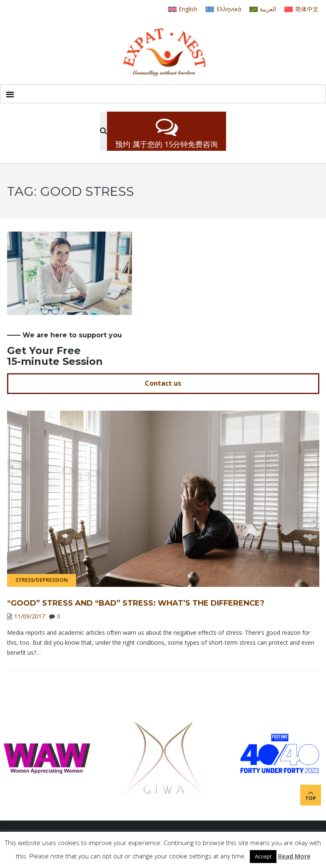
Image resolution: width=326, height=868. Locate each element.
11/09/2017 (30, 616)
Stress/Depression (42, 580)
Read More (294, 856)
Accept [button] (263, 856)
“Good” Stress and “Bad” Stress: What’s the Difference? (136, 603)
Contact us (163, 383)
